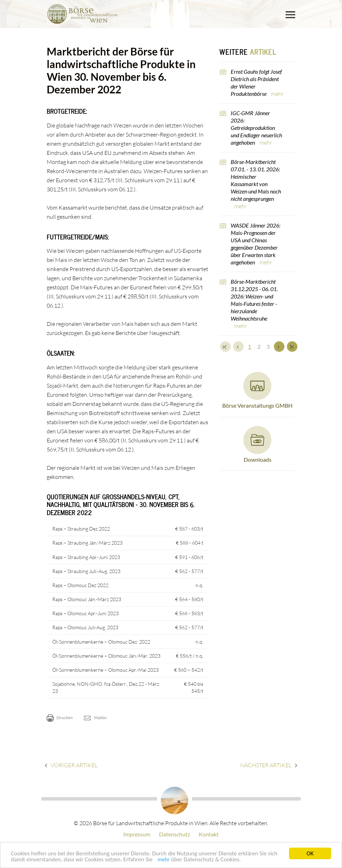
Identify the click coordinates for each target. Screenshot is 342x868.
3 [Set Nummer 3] (268, 346)
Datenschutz (175, 834)
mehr (163, 860)
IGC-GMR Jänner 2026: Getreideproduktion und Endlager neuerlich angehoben (256, 128)
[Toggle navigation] (290, 15)
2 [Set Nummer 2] (259, 346)
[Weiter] (279, 347)
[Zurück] (238, 347)
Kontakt (209, 834)
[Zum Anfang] (225, 347)
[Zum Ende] (292, 347)
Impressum (137, 834)
